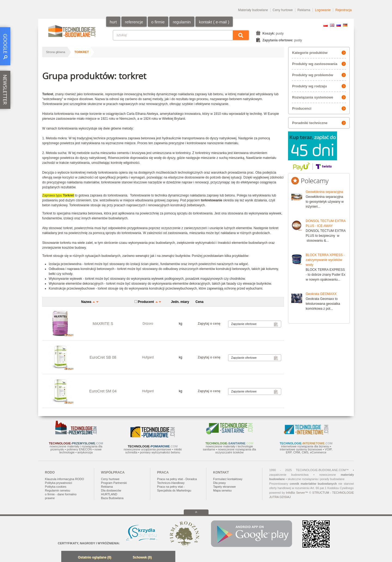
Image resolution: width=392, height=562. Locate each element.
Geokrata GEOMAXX (321, 294)
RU (339, 25)
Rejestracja (344, 10)
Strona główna (56, 52)
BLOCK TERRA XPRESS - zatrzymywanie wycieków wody (325, 260)
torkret (82, 52)
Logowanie (323, 10)
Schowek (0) (142, 557)
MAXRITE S (103, 324)
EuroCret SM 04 (103, 391)
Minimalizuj (67, 558)
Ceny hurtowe (283, 10)
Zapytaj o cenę (209, 324)
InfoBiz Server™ (297, 493)
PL (326, 25)
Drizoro (148, 324)
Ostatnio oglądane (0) (95, 557)
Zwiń (170, 558)
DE (345, 25)
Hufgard (148, 357)
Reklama (304, 10)
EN (332, 25)
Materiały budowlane (253, 10)
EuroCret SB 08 (103, 357)
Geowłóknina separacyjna (324, 192)
